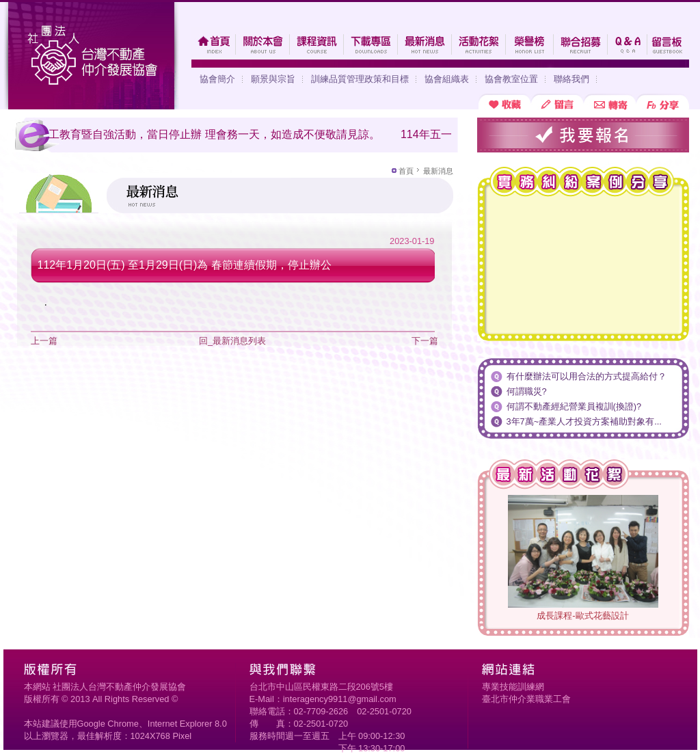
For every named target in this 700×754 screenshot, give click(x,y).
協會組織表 (447, 79)
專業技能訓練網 (513, 687)
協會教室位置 (511, 79)
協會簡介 (217, 79)
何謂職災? (527, 391)
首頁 (406, 171)
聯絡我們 (571, 79)
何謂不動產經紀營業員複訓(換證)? (574, 406)
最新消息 (438, 171)
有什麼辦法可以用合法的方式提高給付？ (587, 376)
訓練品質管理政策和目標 (360, 79)
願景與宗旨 (273, 79)
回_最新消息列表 (232, 341)
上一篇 (44, 341)
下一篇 (425, 341)
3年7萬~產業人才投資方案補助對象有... (584, 421)
